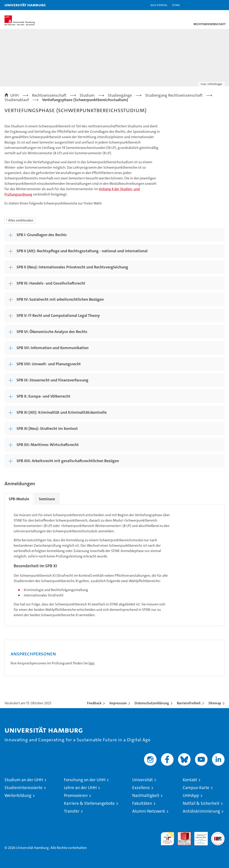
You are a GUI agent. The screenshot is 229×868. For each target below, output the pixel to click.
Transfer (72, 811)
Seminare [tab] (49, 499)
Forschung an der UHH (85, 780)
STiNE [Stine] (176, 5)
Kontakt (190, 780)
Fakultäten (142, 803)
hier (91, 663)
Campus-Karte (196, 788)
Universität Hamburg (25, 5)
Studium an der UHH (24, 780)
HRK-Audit (199, 837)
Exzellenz (141, 788)
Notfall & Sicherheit (201, 803)
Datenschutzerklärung (152, 703)
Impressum (118, 703)
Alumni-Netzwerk (149, 811)
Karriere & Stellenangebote (89, 803)
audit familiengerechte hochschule (168, 839)
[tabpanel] (114, 565)
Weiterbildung (18, 795)
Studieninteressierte (23, 788)
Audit (182, 834)
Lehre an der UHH (80, 788)
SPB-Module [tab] (19, 499)
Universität (142, 780)
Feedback (94, 703)
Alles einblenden (21, 220)
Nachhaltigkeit (146, 795)
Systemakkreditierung (218, 834)
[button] (212, 5)
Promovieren (76, 795)
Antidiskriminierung (201, 811)
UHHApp (191, 795)
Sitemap (215, 703)
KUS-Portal (159, 5)
